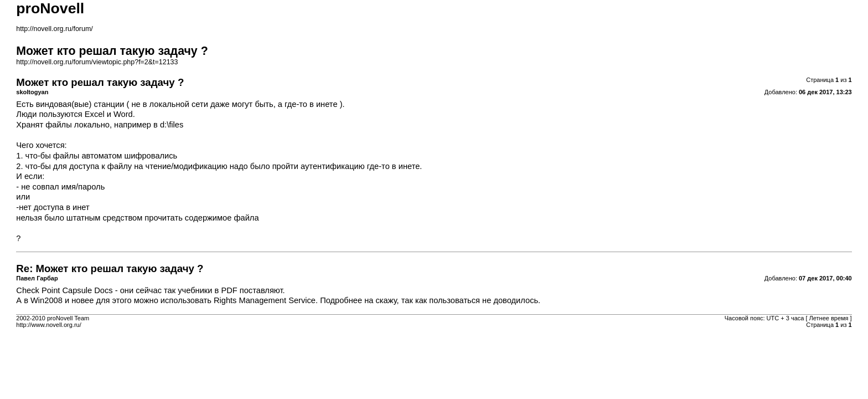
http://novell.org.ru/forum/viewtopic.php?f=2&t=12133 (97, 62)
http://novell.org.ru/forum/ (54, 29)
